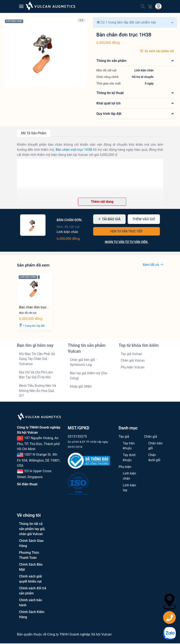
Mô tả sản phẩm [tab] (34, 133)
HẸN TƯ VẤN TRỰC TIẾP (127, 232)
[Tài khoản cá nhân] (158, 6)
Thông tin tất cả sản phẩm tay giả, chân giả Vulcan (32, 529)
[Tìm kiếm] (143, 6)
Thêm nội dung (102, 202)
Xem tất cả (153, 265)
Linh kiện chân (14, 21)
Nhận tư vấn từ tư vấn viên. (127, 242)
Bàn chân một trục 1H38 (74, 150)
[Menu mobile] (21, 6)
